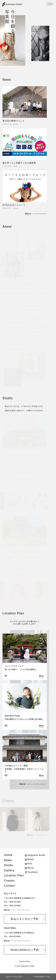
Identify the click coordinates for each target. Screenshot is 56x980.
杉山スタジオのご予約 (25, 919)
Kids (30, 864)
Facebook (33, 872)
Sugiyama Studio (36, 855)
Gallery (9, 870)
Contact (10, 886)
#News (16, 124)
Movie (31, 868)
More (28, 214)
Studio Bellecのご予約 (25, 950)
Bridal (31, 859)
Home (8, 855)
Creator (9, 881)
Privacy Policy (25, 961)
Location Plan (14, 875)
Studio (9, 865)
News (8, 860)
